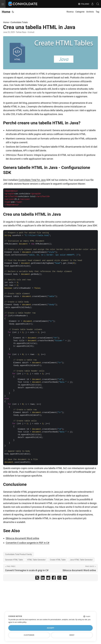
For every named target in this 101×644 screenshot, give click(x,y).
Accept (50, 628)
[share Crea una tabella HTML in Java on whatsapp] (59, 578)
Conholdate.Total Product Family (18, 554)
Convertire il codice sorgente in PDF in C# (28, 543)
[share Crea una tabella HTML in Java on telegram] (65, 578)
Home (6, 12)
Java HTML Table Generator (81, 560)
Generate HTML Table (14, 560)
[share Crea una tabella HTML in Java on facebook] (54, 578)
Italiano (84, 4)
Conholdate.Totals (19, 22)
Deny (72, 635)
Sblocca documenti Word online (22, 538)
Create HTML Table (58, 560)
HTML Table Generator (36, 560)
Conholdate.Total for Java (32, 180)
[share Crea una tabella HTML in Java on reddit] (48, 578)
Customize (29, 635)
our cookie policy (20, 622)
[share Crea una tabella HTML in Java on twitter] (37, 578)
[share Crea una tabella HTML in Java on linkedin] (43, 578)
